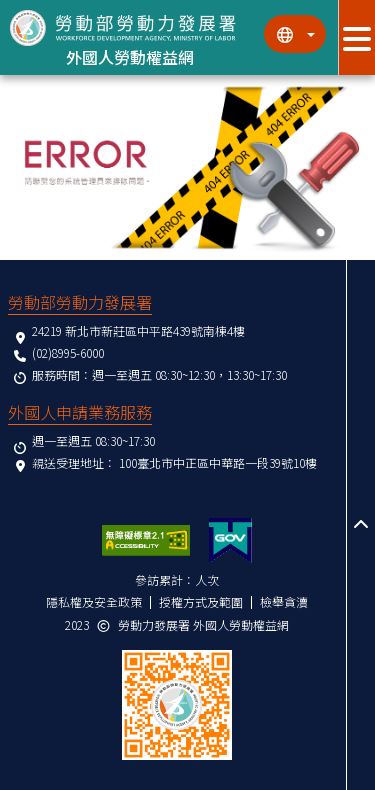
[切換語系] (295, 34)
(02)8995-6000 (68, 352)
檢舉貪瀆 (284, 601)
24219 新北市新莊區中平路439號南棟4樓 (138, 330)
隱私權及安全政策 (94, 601)
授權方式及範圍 (201, 601)
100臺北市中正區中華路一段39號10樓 (218, 462)
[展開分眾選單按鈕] (356, 37)
